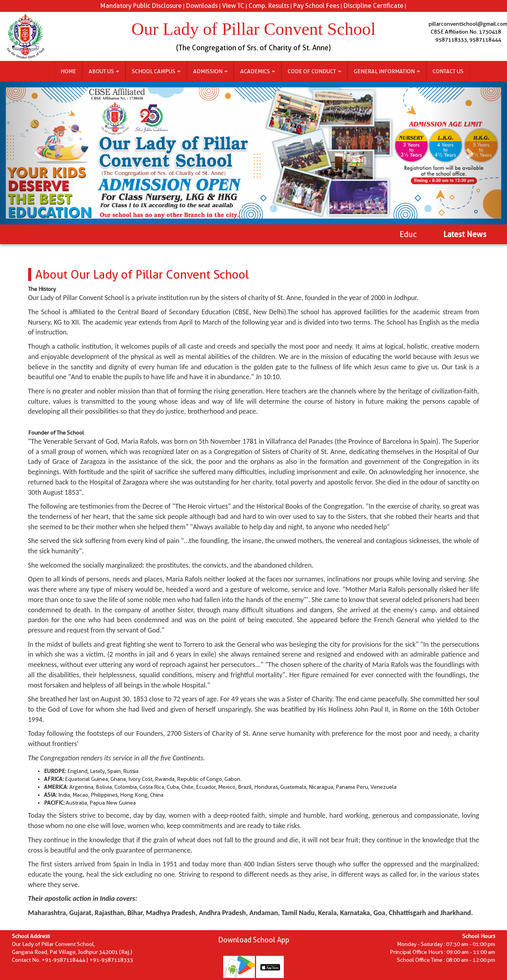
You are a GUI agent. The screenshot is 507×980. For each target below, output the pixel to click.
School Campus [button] (156, 71)
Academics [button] (258, 71)
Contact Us (448, 71)
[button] (38, 153)
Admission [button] (210, 71)
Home (68, 71)
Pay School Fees (316, 6)
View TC (233, 6)
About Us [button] (104, 71)
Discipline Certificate (373, 6)
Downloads (202, 6)
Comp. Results (269, 6)
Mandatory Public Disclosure (141, 6)
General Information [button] (387, 71)
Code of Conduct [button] (314, 71)
